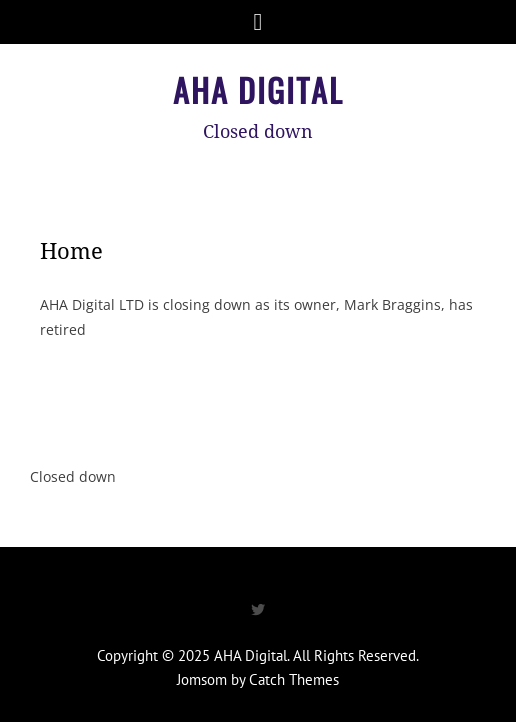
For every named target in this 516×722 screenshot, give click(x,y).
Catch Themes (294, 679)
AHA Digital (258, 89)
